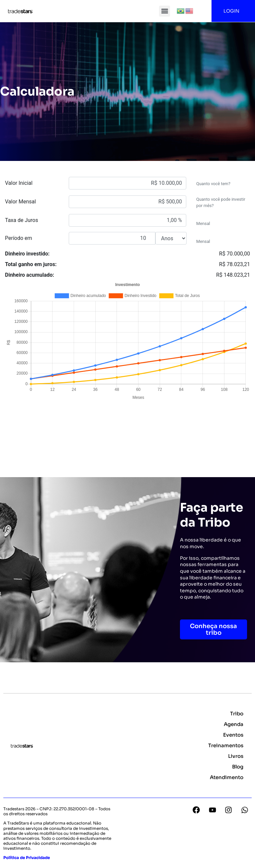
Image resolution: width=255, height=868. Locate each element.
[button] (165, 11)
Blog (238, 767)
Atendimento (227, 777)
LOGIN (233, 11)
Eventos (233, 735)
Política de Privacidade (27, 858)
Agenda (234, 724)
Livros (236, 756)
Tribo (237, 714)
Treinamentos (226, 745)
